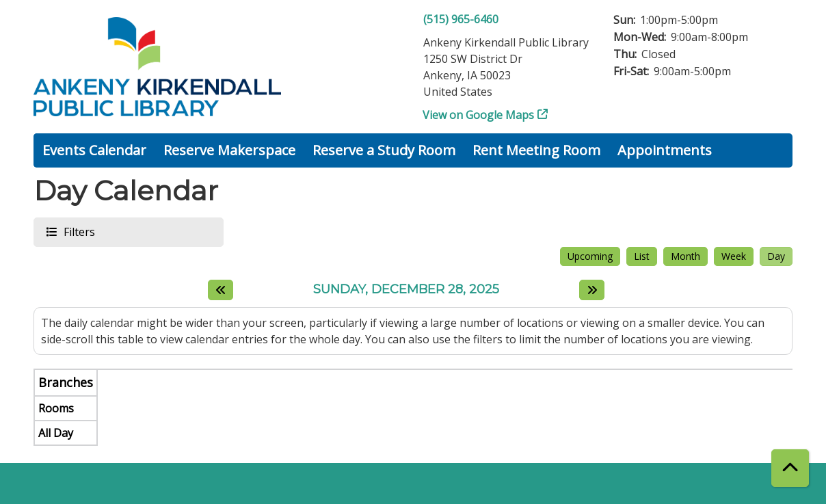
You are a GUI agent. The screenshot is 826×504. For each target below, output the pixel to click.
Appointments (665, 150)
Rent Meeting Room (536, 150)
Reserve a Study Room (384, 150)
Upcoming (590, 256)
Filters (79, 231)
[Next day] (592, 290)
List (642, 256)
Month (685, 256)
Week (734, 256)
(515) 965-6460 (461, 19)
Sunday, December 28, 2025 (406, 290)
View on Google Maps (479, 115)
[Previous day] (221, 290)
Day (776, 256)
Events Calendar (94, 150)
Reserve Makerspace (229, 150)
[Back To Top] (790, 468)
